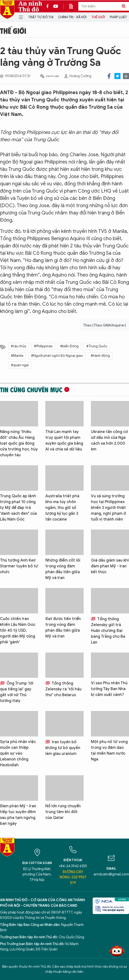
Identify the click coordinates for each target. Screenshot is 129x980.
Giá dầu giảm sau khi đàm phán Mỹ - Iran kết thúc (110, 566)
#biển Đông (69, 346)
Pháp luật (118, 17)
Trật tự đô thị (41, 17)
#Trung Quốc (97, 346)
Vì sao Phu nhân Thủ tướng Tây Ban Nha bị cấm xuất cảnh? (109, 689)
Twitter (117, 76)
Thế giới (98, 17)
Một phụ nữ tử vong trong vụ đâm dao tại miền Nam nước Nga (109, 751)
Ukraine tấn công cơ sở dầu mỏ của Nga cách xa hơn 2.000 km (109, 441)
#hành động (100, 356)
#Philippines (43, 346)
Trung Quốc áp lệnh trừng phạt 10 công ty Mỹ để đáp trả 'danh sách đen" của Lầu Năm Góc (18, 508)
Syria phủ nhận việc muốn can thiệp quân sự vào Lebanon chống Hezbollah (18, 753)
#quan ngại (20, 365)
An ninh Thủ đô (30, 6)
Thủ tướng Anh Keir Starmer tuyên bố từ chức (19, 566)
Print (126, 76)
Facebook (109, 76)
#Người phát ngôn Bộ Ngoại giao (57, 356)
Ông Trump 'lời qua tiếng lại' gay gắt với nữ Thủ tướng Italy (17, 692)
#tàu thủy (19, 346)
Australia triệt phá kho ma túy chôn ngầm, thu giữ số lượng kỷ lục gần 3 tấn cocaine (62, 508)
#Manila (17, 356)
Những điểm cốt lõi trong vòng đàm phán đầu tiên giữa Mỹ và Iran (63, 569)
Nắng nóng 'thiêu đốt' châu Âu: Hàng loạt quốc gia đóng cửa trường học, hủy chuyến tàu (19, 443)
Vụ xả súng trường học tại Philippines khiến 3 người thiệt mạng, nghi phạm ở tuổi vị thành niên (108, 508)
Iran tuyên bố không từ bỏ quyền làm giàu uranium (63, 748)
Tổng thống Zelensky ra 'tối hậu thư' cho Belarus (63, 689)
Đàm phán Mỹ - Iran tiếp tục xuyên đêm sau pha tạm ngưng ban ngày (18, 815)
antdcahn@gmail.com (111, 874)
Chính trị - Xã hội (72, 17)
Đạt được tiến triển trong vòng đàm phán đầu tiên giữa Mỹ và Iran (63, 628)
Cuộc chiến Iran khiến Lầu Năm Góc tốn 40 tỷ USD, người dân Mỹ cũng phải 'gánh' (18, 630)
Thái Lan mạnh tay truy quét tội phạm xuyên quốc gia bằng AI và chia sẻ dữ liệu (64, 441)
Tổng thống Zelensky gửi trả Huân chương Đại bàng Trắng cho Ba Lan (108, 631)
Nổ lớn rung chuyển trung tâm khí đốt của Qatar (63, 812)
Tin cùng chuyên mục (31, 390)
